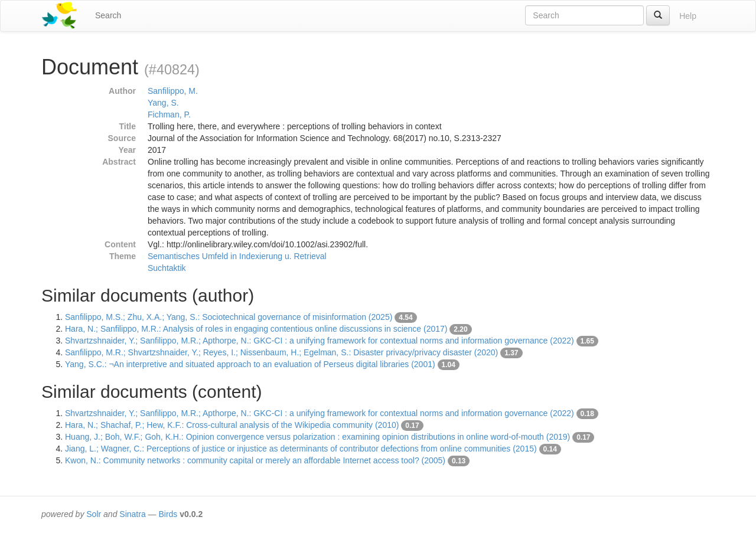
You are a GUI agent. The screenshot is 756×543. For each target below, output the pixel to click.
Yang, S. (163, 103)
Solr (94, 514)
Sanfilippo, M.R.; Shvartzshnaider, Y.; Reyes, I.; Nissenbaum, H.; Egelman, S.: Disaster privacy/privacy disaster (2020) (281, 352)
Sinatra (132, 514)
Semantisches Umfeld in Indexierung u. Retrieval (237, 256)
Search (108, 15)
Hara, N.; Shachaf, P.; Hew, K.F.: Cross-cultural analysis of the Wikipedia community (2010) (232, 425)
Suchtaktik (167, 268)
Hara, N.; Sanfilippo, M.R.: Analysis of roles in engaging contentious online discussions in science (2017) (256, 329)
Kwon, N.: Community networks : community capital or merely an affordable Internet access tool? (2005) (255, 460)
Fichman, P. (169, 115)
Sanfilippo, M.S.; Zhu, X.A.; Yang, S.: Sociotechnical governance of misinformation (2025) (229, 317)
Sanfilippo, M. (173, 91)
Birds (168, 514)
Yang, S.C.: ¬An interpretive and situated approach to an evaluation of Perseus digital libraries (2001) (250, 364)
